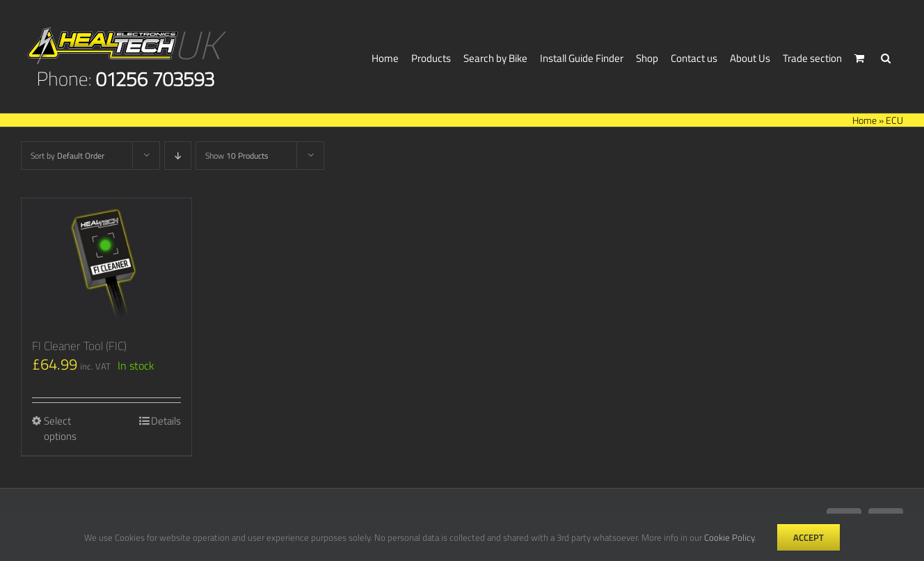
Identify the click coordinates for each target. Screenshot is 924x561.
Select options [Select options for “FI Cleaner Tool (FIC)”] (60, 429)
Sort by (67, 156)
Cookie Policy (729, 537)
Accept (808, 537)
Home (865, 120)
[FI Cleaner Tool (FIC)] (106, 262)
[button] (886, 56)
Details (166, 421)
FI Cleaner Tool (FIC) (79, 346)
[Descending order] (178, 156)
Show (237, 156)
